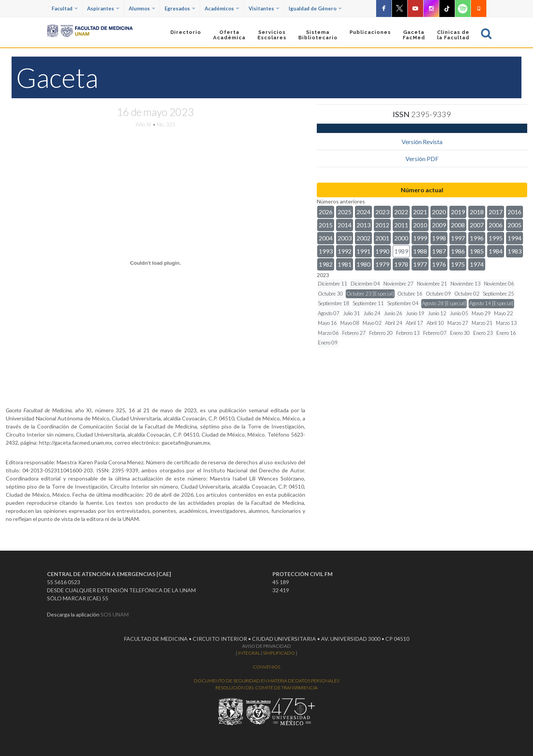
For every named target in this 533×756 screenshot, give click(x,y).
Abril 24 (394, 323)
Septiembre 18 (334, 303)
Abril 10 (435, 323)
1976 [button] (439, 264)
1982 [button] (326, 264)
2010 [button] (420, 225)
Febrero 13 (408, 333)
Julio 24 (372, 313)
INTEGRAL (249, 653)
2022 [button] (401, 212)
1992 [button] (345, 251)
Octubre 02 (467, 294)
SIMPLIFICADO (279, 653)
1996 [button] (477, 238)
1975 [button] (458, 264)
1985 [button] (477, 251)
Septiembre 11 (368, 303)
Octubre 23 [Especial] (370, 294)
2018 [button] (477, 212)
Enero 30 (460, 333)
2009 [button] (439, 225)
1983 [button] (515, 251)
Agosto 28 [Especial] (444, 303)
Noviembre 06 (499, 284)
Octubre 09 (438, 294)
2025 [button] (345, 212)
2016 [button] (515, 212)
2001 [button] (382, 238)
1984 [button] (496, 251)
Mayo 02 (372, 323)
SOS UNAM (115, 614)
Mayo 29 (481, 313)
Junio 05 (459, 313)
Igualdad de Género (315, 8)
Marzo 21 (482, 323)
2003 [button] (345, 238)
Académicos (222, 8)
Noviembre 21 (432, 284)
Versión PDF (422, 159)
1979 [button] (382, 264)
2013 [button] (363, 225)
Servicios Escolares (272, 35)
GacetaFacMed (414, 35)
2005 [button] (515, 225)
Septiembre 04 (403, 303)
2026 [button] (326, 212)
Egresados (180, 8)
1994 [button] (515, 238)
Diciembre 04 (365, 284)
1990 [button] (382, 251)
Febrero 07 (435, 333)
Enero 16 (506, 333)
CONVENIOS (266, 667)
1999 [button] (420, 238)
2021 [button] (420, 212)
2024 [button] (363, 212)
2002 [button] (363, 238)
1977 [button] (420, 264)
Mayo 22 (504, 313)
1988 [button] (420, 251)
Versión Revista (422, 142)
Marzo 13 (506, 323)
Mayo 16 (327, 323)
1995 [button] (496, 238)
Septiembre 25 (499, 294)
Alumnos (142, 8)
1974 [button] (477, 264)
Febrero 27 (354, 333)
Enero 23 (483, 333)
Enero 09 (328, 343)
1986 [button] (458, 251)
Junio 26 (393, 313)
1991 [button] (363, 251)
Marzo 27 (458, 323)
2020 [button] (439, 212)
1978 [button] (401, 264)
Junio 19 (415, 313)
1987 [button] (439, 251)
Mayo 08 (350, 323)
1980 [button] (363, 264)
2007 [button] (477, 225)
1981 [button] (345, 264)
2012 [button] (382, 225)
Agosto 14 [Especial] (491, 303)
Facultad (65, 8)
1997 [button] (458, 238)
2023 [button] (382, 212)
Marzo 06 (328, 333)
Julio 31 (351, 313)
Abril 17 (414, 323)
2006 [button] (496, 225)
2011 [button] (401, 225)
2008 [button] (458, 225)
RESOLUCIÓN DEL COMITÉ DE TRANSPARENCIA (266, 688)
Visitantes (264, 8)
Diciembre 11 (333, 284)
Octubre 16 (410, 294)
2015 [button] (326, 225)
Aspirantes (103, 8)
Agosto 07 (329, 313)
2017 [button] (496, 212)
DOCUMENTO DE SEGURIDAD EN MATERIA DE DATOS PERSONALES (266, 681)
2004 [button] (326, 238)
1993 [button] (326, 251)
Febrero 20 (381, 333)
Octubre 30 (330, 294)
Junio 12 (437, 313)
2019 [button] (458, 212)
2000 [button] (401, 238)
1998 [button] (439, 238)
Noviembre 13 (466, 284)
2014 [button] (345, 225)
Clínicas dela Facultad (453, 35)
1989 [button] (401, 251)
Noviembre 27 (398, 284)
